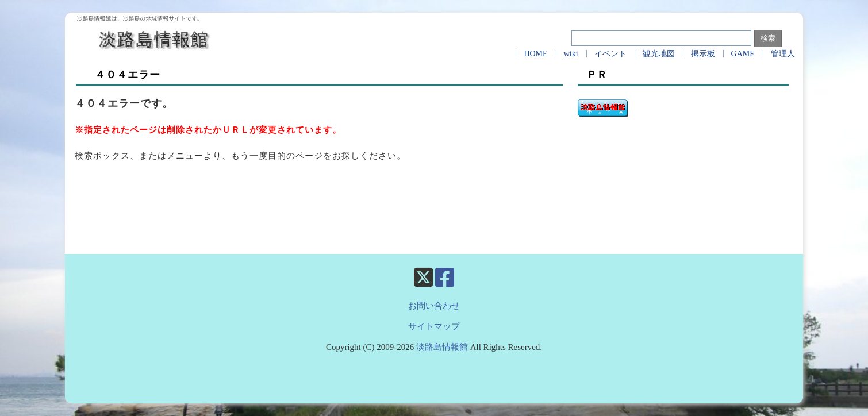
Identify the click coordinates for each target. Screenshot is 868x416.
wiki (571, 54)
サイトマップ (434, 326)
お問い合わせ (434, 306)
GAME (743, 54)
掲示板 (703, 54)
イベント (610, 54)
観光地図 (659, 54)
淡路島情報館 (442, 347)
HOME (535, 54)
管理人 (783, 54)
